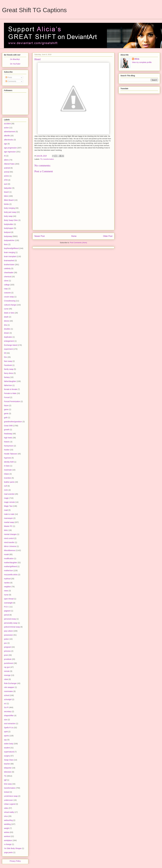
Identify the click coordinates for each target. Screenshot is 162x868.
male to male (9, 514)
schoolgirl (8, 699)
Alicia (137, 59)
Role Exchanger (10, 683)
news (6, 591)
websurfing (8, 820)
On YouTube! (15, 64)
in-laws (7, 466)
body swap (8, 216)
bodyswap (8, 236)
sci (5, 703)
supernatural (9, 752)
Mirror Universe (10, 546)
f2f (5, 353)
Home (74, 236)
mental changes (10, 534)
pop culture (8, 631)
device (7, 321)
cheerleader (9, 273)
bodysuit (7, 232)
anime (6, 176)
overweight (8, 603)
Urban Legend (10, 804)
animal (7, 172)
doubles (7, 329)
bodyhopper (9, 228)
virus (6, 816)
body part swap (10, 212)
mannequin (8, 518)
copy (6, 289)
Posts (9, 77)
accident (7, 124)
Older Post (108, 236)
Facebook (8, 365)
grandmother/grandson (13, 422)
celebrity (7, 268)
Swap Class (9, 760)
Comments (11, 81)
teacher (7, 764)
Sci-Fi (6, 707)
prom (6, 655)
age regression (10, 152)
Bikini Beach (9, 200)
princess (7, 651)
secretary (8, 711)
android (7, 168)
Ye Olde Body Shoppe (13, 848)
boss (6, 244)
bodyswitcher (9, 240)
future (6, 406)
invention (8, 478)
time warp (8, 784)
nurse (6, 595)
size (6, 720)
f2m (6, 357)
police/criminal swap (12, 627)
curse (6, 309)
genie (6, 413)
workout (7, 836)
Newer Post (40, 236)
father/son (8, 385)
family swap (9, 369)
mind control (9, 538)
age (6, 144)
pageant (7, 611)
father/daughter (10, 381)
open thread (9, 599)
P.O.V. (6, 607)
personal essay (10, 619)
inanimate (8, 470)
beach (6, 192)
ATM (6, 180)
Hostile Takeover (11, 454)
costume (7, 293)
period (7, 615)
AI (5, 156)
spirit (6, 732)
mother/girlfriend (10, 566)
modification (9, 558)
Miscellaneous (10, 550)
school (7, 695)
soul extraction (10, 724)
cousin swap (9, 297)
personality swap (11, 623)
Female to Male (10, 393)
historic (7, 442)
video (6, 808)
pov (6, 643)
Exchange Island (11, 345)
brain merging (9, 252)
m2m (6, 490)
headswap (8, 434)
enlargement (9, 341)
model (6, 554)
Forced (7, 397)
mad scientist (9, 494)
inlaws (7, 474)
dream (7, 333)
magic (6, 498)
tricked (7, 792)
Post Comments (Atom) (78, 243)
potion (6, 639)
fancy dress (9, 373)
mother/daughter (11, 563)
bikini (6, 196)
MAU (6, 530)
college (7, 285)
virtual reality (9, 812)
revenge (7, 675)
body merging (9, 208)
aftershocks (9, 140)
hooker (7, 450)
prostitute (8, 659)
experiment (8, 349)
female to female (11, 389)
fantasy (7, 377)
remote (7, 671)
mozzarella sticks (11, 575)
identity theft (9, 462)
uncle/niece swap (11, 796)
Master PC (8, 526)
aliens (6, 160)
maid (6, 510)
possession (8, 635)
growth (7, 430)
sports (6, 736)
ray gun (7, 667)
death (6, 317)
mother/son (8, 571)
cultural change (10, 305)
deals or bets (9, 313)
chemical (8, 277)
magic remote (9, 502)
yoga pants (8, 852)
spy (5, 740)
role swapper (9, 687)
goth (6, 418)
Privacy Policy (15, 861)
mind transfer (9, 542)
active (6, 128)
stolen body (9, 744)
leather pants (9, 482)
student (7, 748)
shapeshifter (9, 716)
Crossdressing (10, 301)
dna (6, 325)
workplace (8, 840)
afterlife (7, 136)
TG (41, 159)
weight (7, 828)
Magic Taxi (8, 506)
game (6, 409)
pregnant (8, 647)
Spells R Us (9, 728)
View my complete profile (142, 62)
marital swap (9, 522)
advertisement (10, 132)
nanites (7, 583)
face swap (8, 361)
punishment (9, 663)
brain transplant (10, 256)
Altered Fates (9, 164)
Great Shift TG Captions (34, 10)
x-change (8, 844)
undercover (8, 800)
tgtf (5, 780)
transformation (49, 159)
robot (6, 679)
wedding (7, 824)
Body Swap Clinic (11, 220)
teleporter (8, 768)
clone (6, 281)
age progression (10, 148)
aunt (6, 184)
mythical (7, 579)
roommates (8, 691)
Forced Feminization (12, 401)
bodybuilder (9, 224)
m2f (6, 486)
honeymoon (9, 446)
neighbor (8, 587)
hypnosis (8, 458)
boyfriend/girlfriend (11, 248)
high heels (8, 438)
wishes (7, 832)
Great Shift (8, 426)
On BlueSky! (15, 59)
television (8, 772)
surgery (7, 756)
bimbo (6, 204)
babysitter (8, 188)
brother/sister (9, 265)
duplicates (8, 337)
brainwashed (9, 261)
